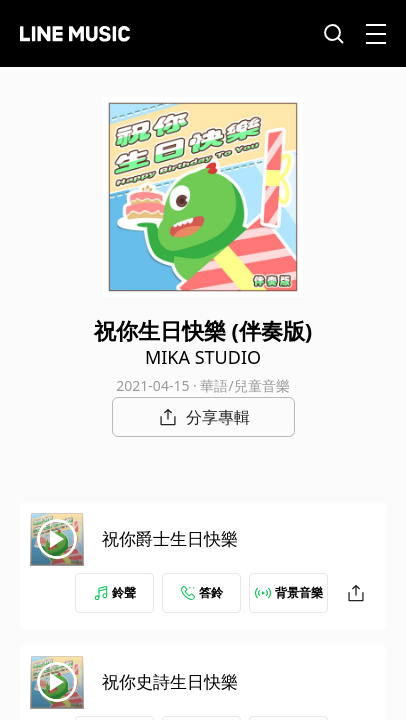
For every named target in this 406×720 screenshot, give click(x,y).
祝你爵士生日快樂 (170, 538)
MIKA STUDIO (203, 357)
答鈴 (202, 592)
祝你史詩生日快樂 (170, 681)
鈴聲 (115, 592)
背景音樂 (289, 592)
